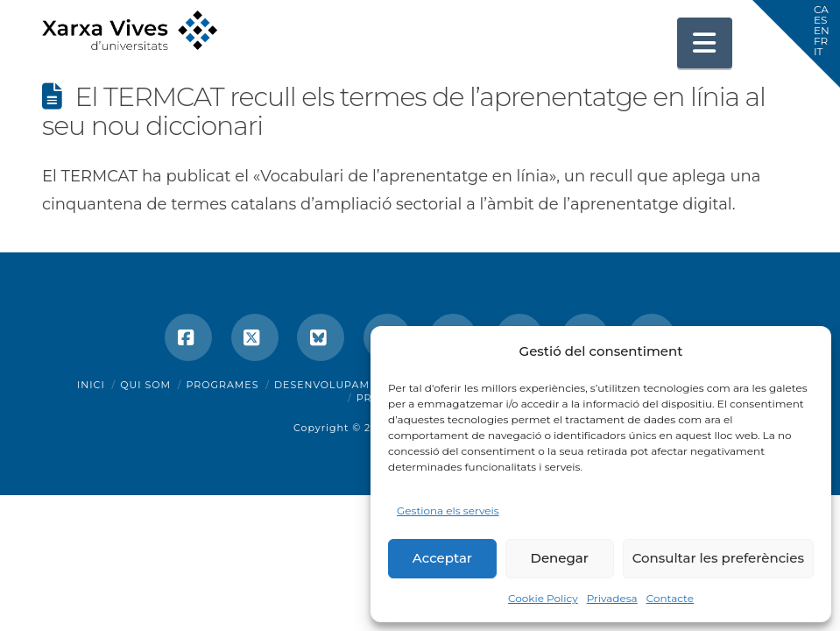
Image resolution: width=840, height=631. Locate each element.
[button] (705, 43)
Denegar (560, 558)
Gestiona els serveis (448, 510)
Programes (223, 385)
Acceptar (442, 558)
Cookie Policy (543, 598)
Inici (91, 385)
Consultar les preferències (718, 558)
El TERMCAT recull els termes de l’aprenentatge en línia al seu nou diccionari (404, 111)
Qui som (145, 385)
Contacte (670, 598)
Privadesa (612, 598)
